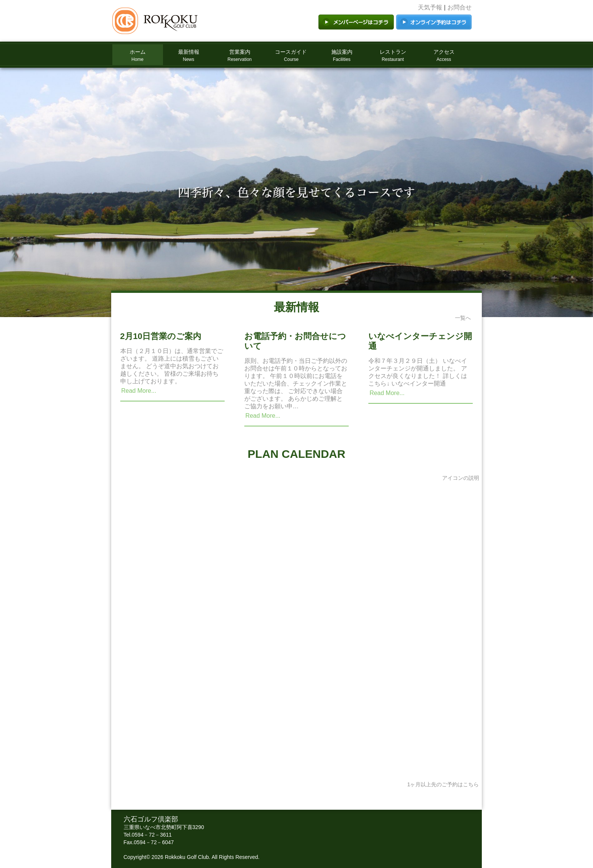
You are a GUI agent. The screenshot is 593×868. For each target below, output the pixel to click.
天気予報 (430, 7)
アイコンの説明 (461, 478)
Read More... (139, 391)
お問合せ (459, 7)
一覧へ (463, 318)
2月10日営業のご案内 (161, 336)
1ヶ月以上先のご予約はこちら (443, 784)
